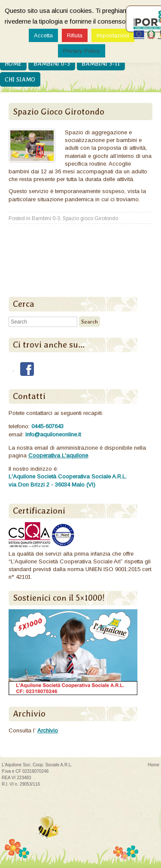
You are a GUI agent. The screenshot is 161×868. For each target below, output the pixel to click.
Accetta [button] (43, 35)
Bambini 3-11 (101, 64)
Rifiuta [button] (75, 35)
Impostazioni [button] (113, 35)
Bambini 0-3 (52, 64)
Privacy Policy (82, 51)
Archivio (48, 730)
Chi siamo (20, 79)
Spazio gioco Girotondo (90, 218)
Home (13, 64)
